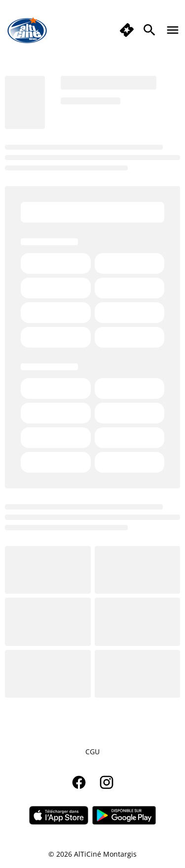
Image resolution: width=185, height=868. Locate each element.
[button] (127, 30)
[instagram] (107, 782)
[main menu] (173, 30)
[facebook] (79, 782)
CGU (92, 752)
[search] (149, 30)
